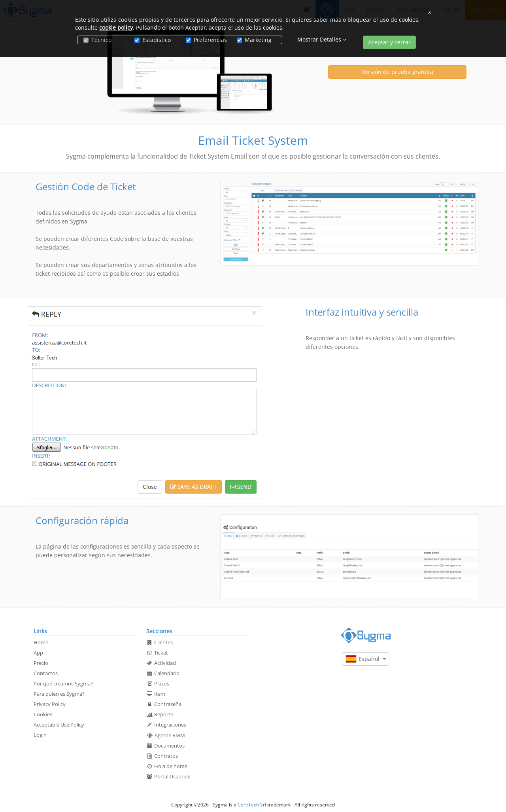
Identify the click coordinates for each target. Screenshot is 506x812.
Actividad (161, 663)
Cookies (43, 714)
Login (40, 735)
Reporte (160, 714)
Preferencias (205, 40)
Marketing (254, 40)
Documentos (165, 746)
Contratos (162, 756)
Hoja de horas (167, 766)
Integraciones (166, 725)
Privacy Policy (50, 704)
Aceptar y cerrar (389, 42)
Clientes (160, 642)
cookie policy (116, 27)
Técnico (97, 40)
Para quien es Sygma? (59, 694)
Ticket (157, 653)
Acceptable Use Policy (59, 725)
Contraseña (164, 704)
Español (366, 659)
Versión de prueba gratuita (397, 72)
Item (156, 694)
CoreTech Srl (252, 805)
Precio (41, 663)
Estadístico (153, 40)
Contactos (46, 673)
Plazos (158, 683)
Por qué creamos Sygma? (63, 683)
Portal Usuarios (168, 776)
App (38, 653)
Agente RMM (166, 735)
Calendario (163, 673)
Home (41, 642)
